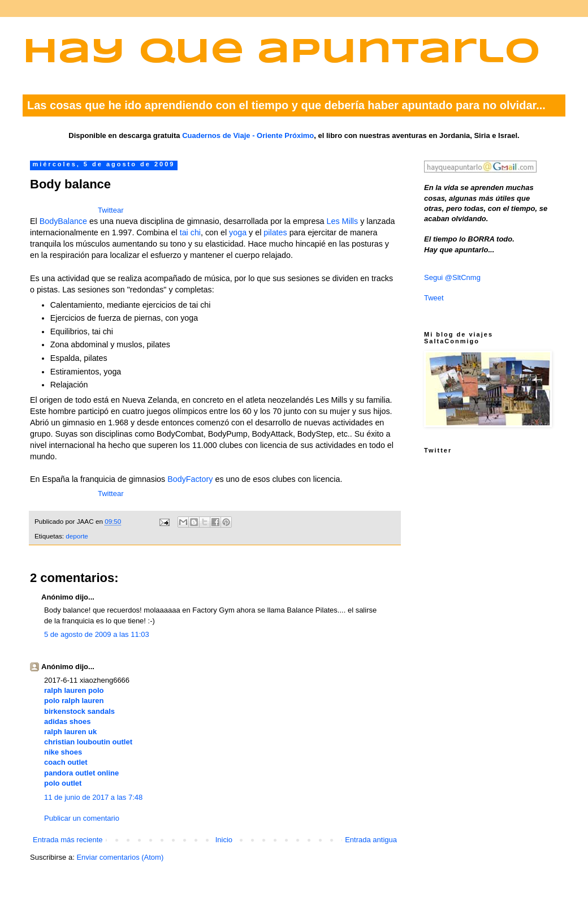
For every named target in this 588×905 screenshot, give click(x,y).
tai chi (190, 232)
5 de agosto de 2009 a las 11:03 (97, 634)
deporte (77, 536)
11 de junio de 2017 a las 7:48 (93, 797)
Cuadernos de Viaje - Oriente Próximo (248, 135)
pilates (275, 232)
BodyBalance (63, 221)
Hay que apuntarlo (282, 53)
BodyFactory (190, 479)
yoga (238, 232)
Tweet (434, 298)
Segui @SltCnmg (452, 277)
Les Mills (343, 221)
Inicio (224, 840)
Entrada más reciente (68, 840)
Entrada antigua (371, 840)
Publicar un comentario (82, 818)
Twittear (111, 210)
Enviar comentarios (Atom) (120, 857)
